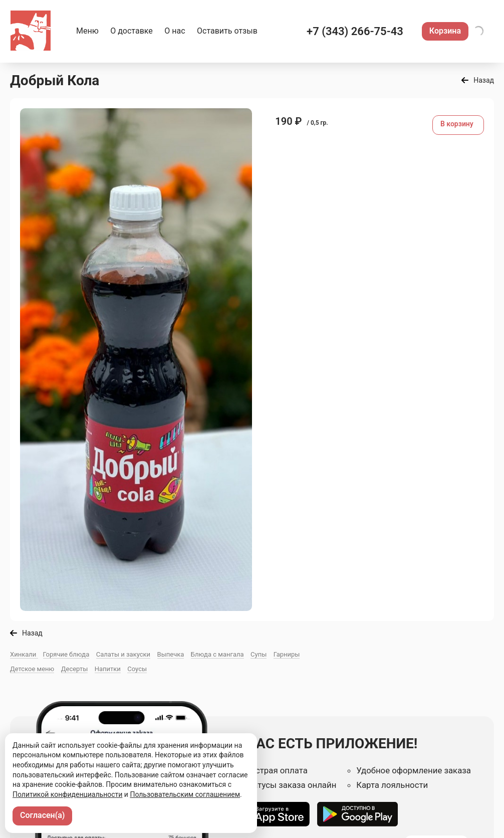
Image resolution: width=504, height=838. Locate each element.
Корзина (445, 31)
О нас (175, 31)
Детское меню (32, 669)
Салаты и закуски (123, 654)
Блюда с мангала (217, 654)
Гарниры (287, 654)
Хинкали (24, 654)
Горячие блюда (66, 654)
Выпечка (171, 654)
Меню (87, 31)
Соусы (137, 669)
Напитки (108, 669)
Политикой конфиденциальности (67, 794)
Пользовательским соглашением (185, 794)
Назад (484, 80)
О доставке (132, 31)
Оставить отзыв (227, 31)
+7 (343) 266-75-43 (355, 31)
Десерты (75, 669)
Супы (259, 654)
